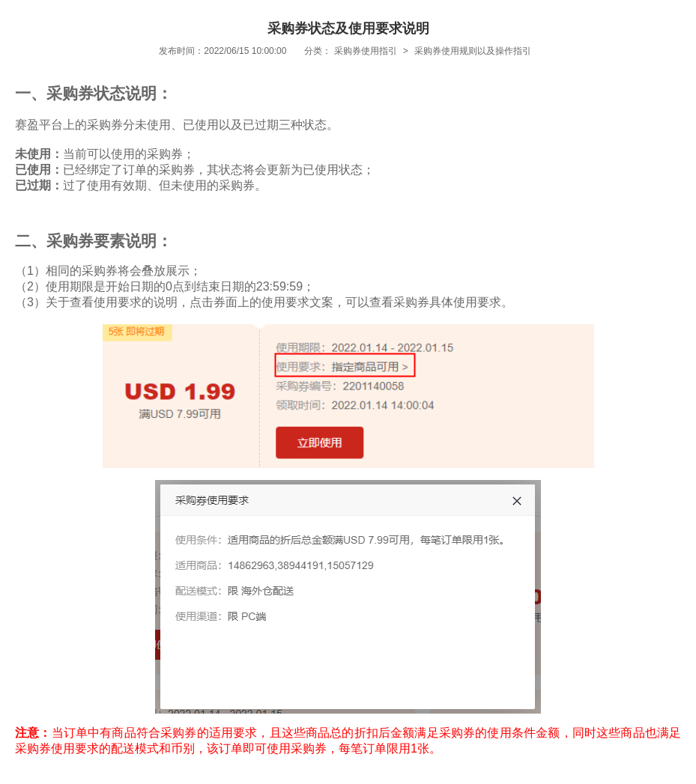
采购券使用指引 (366, 51)
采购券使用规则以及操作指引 (473, 51)
